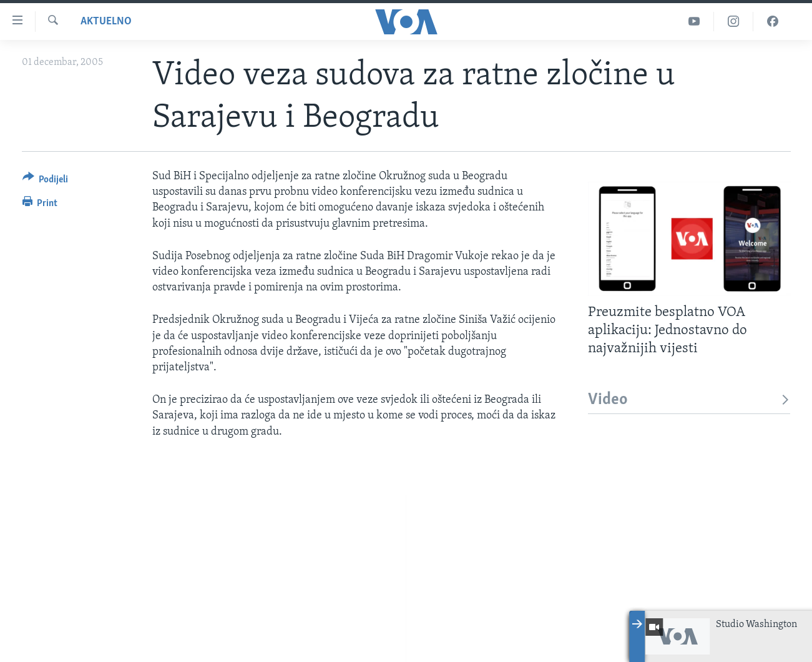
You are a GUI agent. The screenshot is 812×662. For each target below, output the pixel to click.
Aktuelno (106, 22)
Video (689, 400)
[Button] (46, 181)
